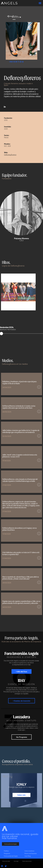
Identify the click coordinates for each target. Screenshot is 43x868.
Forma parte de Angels (11, 856)
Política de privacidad (27, 861)
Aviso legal (16, 861)
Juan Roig (28, 856)
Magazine (7, 853)
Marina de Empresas (31, 853)
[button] (40, 3)
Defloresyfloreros (10, 155)
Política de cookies (6, 861)
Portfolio (6, 851)
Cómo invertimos (29, 851)
